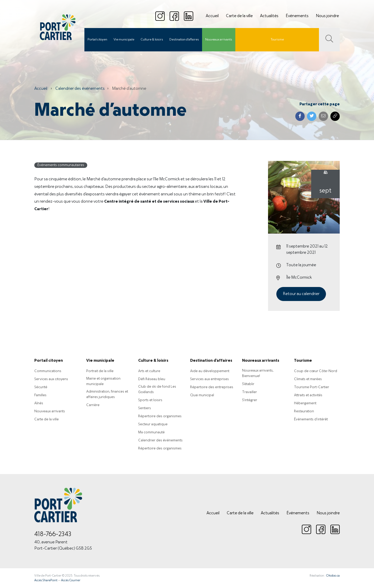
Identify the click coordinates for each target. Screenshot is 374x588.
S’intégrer (250, 400)
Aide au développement (210, 371)
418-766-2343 (53, 535)
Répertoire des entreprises (212, 387)
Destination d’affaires (211, 361)
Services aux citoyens (51, 379)
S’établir (248, 384)
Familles (40, 395)
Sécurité (41, 387)
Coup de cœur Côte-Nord (316, 371)
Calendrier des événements (80, 89)
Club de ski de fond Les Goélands (157, 389)
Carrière (93, 405)
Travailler (249, 392)
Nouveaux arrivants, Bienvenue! (258, 373)
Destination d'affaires (184, 40)
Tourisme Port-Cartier (312, 387)
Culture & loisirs (152, 40)
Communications (48, 371)
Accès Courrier (71, 580)
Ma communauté (151, 432)
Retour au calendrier (301, 294)
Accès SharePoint (46, 580)
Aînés (39, 403)
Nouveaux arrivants (219, 40)
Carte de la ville (239, 16)
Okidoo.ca (333, 576)
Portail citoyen (97, 40)
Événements (297, 16)
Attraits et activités (308, 395)
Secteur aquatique (153, 424)
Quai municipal (202, 395)
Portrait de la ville (100, 371)
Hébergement (305, 403)
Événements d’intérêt (311, 419)
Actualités (269, 16)
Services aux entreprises (209, 379)
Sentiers (145, 408)
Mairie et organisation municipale (103, 381)
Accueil (212, 16)
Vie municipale (124, 40)
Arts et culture (149, 371)
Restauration (304, 411)
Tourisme (277, 40)
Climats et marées (308, 379)
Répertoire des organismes (160, 416)
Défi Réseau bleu (152, 379)
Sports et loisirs (150, 400)
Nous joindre (327, 16)
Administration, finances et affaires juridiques (107, 394)
